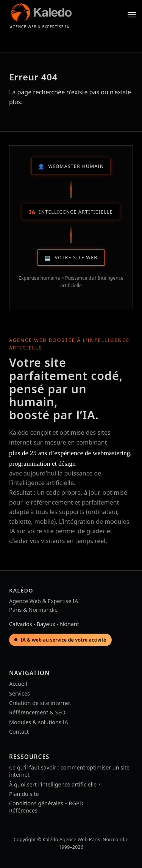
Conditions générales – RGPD (46, 803)
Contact (19, 732)
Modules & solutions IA (39, 722)
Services (20, 693)
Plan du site (24, 794)
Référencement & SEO (37, 712)
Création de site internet (40, 703)
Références (23, 810)
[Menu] (132, 15)
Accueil (18, 684)
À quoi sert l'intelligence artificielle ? (55, 784)
